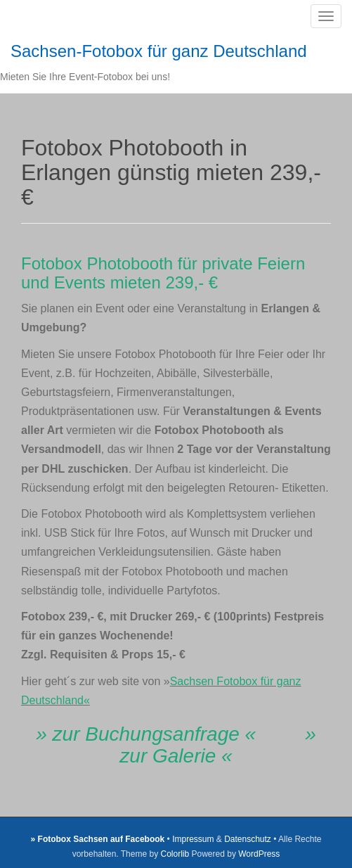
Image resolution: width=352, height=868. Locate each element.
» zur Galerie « (217, 745)
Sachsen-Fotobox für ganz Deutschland (159, 51)
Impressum (193, 839)
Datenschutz (248, 839)
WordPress (259, 854)
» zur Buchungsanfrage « (146, 734)
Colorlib (175, 854)
